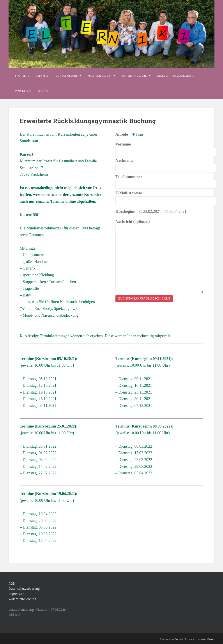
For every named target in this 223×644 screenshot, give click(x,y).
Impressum (17, 594)
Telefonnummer (159, 181)
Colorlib (179, 639)
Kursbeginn (125, 211)
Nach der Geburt (100, 76)
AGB (12, 583)
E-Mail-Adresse (159, 197)
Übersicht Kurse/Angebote (175, 76)
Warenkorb (23, 91)
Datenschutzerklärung (24, 588)
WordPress (208, 639)
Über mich (42, 76)
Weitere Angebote (134, 76)
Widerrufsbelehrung (22, 599)
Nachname (159, 164)
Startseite (22, 76)
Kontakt (44, 91)
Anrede (122, 134)
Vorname (159, 148)
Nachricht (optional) (159, 225)
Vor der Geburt (67, 76)
